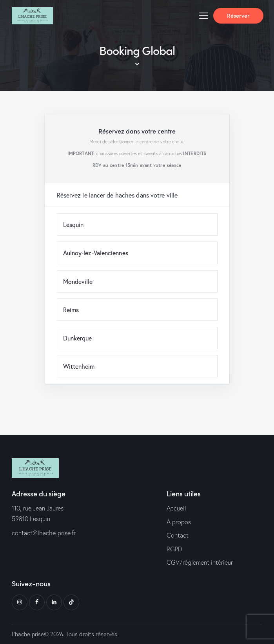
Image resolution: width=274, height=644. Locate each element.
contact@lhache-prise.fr (44, 533)
